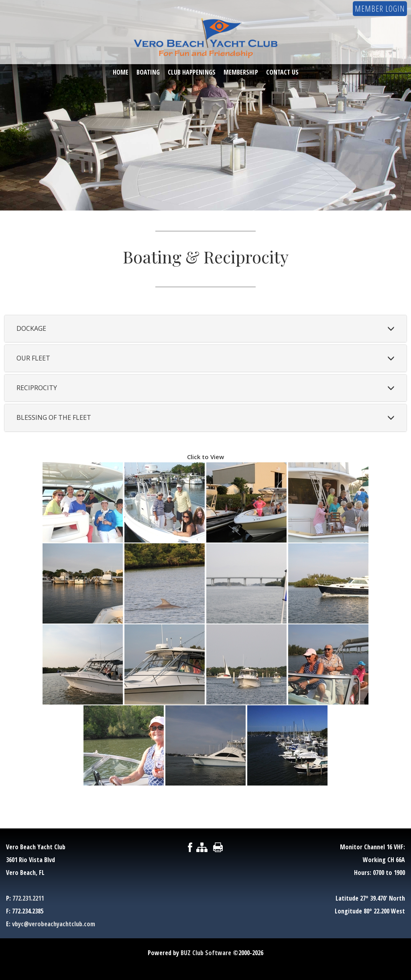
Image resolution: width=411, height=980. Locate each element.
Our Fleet (33, 358)
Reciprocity (37, 388)
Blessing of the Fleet (54, 417)
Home (121, 72)
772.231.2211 (28, 898)
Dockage (31, 328)
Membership (241, 72)
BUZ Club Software (206, 953)
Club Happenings (192, 72)
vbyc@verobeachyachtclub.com (54, 924)
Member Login (380, 9)
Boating (148, 72)
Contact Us (282, 72)
